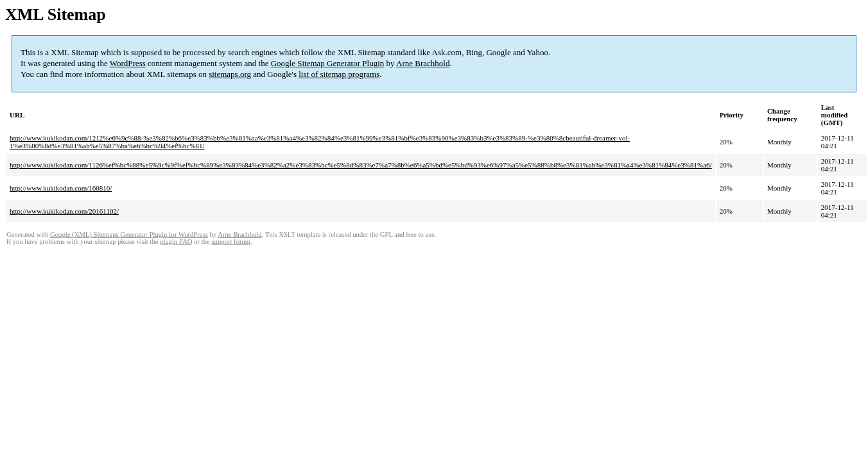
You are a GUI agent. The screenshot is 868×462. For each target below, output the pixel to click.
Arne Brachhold (423, 63)
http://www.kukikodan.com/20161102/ (64, 211)
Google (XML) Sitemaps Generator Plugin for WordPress (129, 235)
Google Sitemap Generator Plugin (328, 63)
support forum (231, 242)
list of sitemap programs (339, 74)
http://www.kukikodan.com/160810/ (61, 188)
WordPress (128, 63)
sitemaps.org (230, 74)
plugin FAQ (176, 242)
